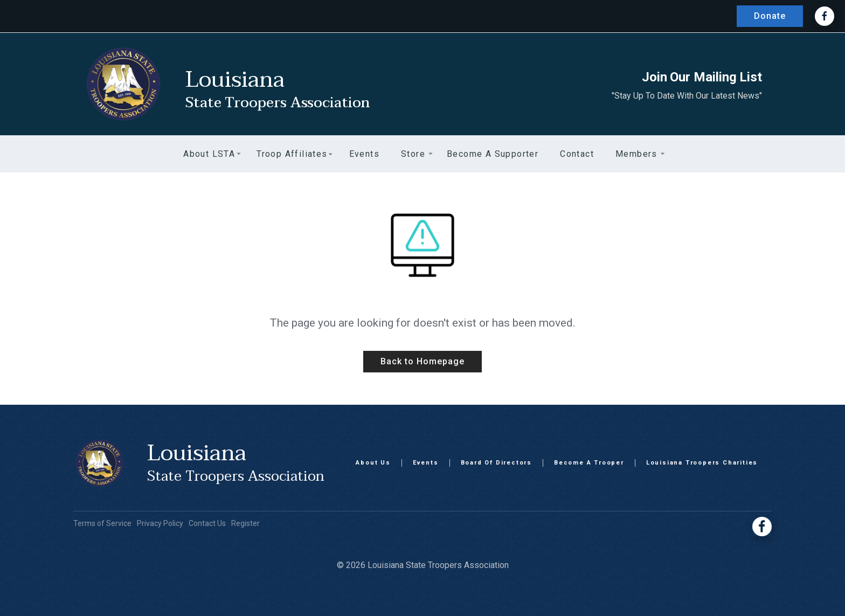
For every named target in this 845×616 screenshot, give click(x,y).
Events (426, 463)
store (413, 154)
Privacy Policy (160, 523)
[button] (209, 154)
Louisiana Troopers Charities (702, 463)
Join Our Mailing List (702, 77)
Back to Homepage (422, 361)
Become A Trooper (589, 463)
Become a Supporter (493, 154)
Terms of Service (102, 523)
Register (245, 523)
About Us (373, 463)
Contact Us (207, 523)
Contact (577, 154)
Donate (770, 16)
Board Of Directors (496, 463)
